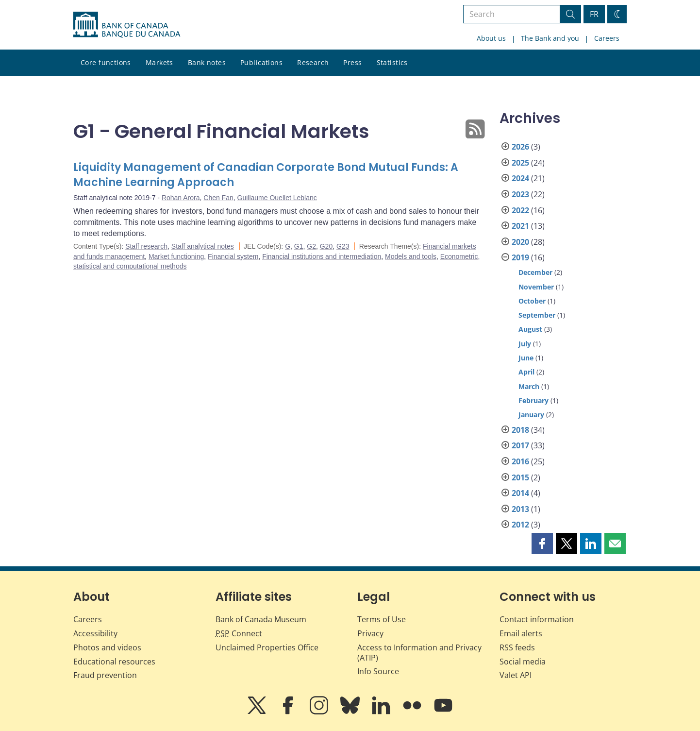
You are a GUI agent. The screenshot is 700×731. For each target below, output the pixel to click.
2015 (520, 477)
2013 (520, 509)
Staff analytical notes (203, 246)
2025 (520, 163)
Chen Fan (218, 198)
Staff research (146, 246)
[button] (542, 544)
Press (352, 62)
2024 (520, 178)
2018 (520, 430)
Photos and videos (107, 647)
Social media (523, 662)
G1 (299, 246)
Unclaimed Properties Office (267, 647)
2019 (520, 257)
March (529, 386)
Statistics (392, 62)
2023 (520, 194)
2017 (520, 445)
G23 (343, 246)
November (536, 287)
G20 (326, 246)
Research (313, 62)
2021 (520, 226)
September (537, 315)
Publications (261, 62)
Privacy (370, 633)
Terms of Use (382, 619)
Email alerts (521, 633)
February (533, 400)
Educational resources (114, 662)
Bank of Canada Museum (261, 619)
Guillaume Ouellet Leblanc (277, 198)
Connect (239, 633)
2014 (520, 493)
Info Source (378, 671)
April (526, 372)
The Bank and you (550, 38)
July (525, 344)
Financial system (233, 256)
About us (491, 38)
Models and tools (411, 256)
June (526, 358)
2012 (520, 525)
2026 (520, 147)
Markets (159, 62)
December (535, 272)
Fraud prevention (105, 675)
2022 (520, 210)
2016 (520, 461)
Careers (607, 38)
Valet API (516, 675)
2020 (520, 242)
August (530, 329)
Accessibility (95, 633)
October (532, 301)
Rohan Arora (181, 198)
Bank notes (207, 62)
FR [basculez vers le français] (594, 14)
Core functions (106, 62)
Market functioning (176, 256)
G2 (311, 246)
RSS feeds (517, 647)
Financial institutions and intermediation (322, 256)
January (531, 415)
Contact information (537, 619)
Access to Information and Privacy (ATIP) (419, 653)
